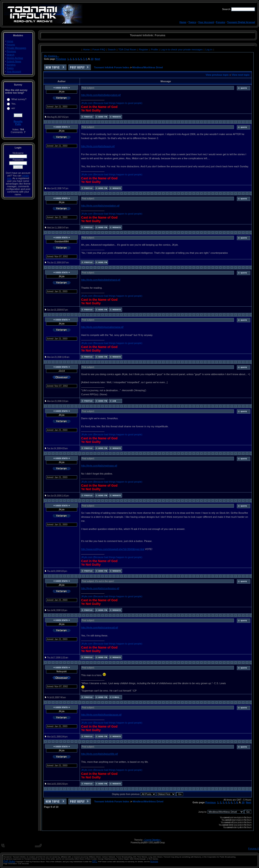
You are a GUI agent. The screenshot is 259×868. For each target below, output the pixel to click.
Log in (209, 49)
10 (92, 59)
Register (144, 49)
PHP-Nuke (9, 861)
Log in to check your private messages (182, 49)
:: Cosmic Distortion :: (152, 840)
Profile (155, 49)
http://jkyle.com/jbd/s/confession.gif (100, 588)
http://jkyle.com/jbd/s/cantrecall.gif (100, 627)
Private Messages (16, 48)
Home (183, 22)
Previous (61, 59)
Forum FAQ (99, 49)
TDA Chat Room (128, 49)
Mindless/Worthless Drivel (148, 67)
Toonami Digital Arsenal (241, 22)
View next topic (241, 75)
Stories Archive (15, 58)
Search (11, 55)
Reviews (11, 51)
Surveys (11, 65)
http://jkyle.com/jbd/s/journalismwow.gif (102, 327)
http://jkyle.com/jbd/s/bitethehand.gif (101, 280)
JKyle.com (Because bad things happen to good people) (112, 103)
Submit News (14, 61)
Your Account (206, 22)
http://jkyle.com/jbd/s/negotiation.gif (100, 206)
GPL (95, 861)
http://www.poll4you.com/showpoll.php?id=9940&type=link (113, 549)
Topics (192, 22)
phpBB (144, 842)
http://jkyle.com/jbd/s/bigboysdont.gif (101, 95)
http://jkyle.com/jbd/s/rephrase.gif (99, 466)
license (154, 861)
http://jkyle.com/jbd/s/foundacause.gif (101, 715)
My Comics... (52, 56)
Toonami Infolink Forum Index (111, 67)
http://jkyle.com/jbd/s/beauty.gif (98, 146)
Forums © (254, 849)
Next (98, 59)
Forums (221, 22)
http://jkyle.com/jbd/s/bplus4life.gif (100, 754)
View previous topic (217, 75)
